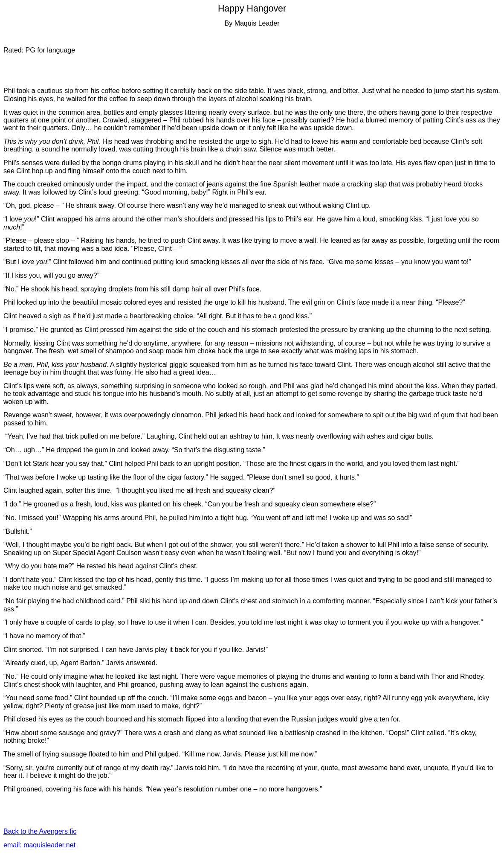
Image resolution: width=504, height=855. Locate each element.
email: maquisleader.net (39, 845)
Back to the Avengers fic (40, 831)
